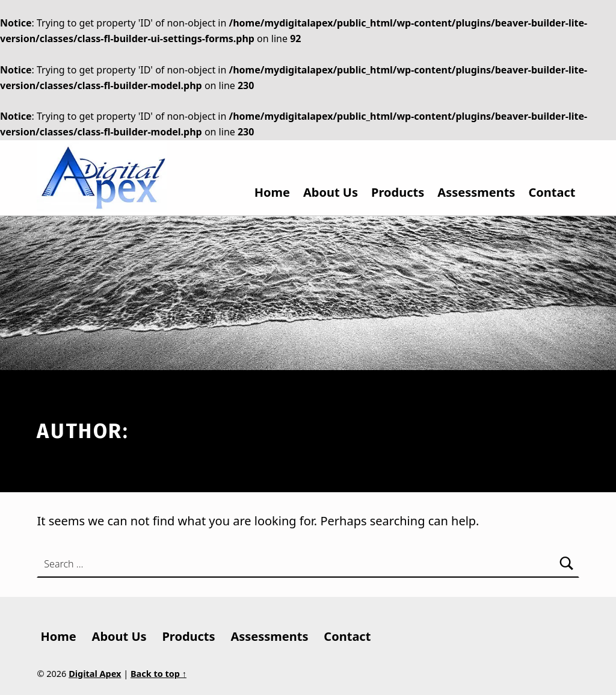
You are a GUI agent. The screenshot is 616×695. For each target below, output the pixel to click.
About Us (331, 192)
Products (398, 192)
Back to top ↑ (159, 674)
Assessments (476, 192)
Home (272, 192)
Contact (552, 192)
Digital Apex (95, 674)
